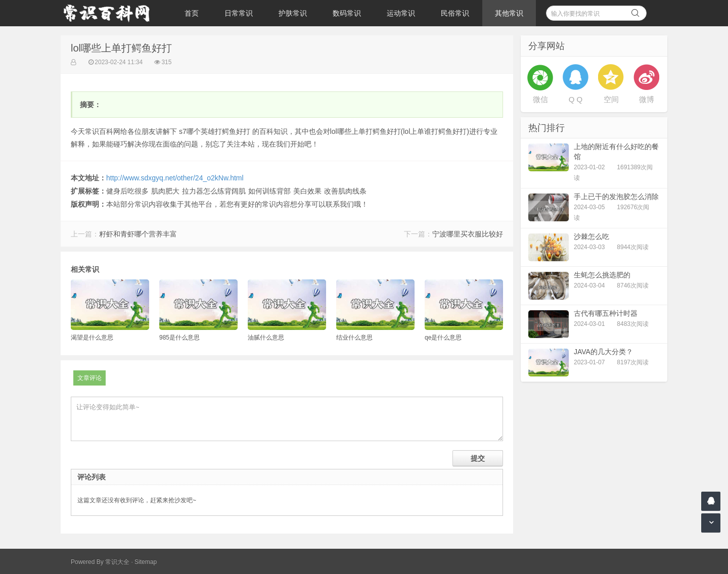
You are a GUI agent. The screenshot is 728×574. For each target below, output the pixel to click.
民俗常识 (455, 13)
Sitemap (146, 562)
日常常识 (239, 13)
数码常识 (347, 13)
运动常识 (401, 13)
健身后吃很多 (127, 191)
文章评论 (89, 378)
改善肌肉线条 (345, 191)
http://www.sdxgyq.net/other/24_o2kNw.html (175, 178)
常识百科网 (111, 13)
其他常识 (509, 13)
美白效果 (307, 191)
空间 (611, 99)
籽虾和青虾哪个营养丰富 (138, 234)
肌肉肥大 (165, 191)
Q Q (576, 99)
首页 (192, 13)
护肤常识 (293, 13)
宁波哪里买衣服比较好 (468, 234)
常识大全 (117, 562)
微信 (540, 99)
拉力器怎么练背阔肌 (214, 191)
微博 (647, 99)
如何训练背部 (269, 191)
